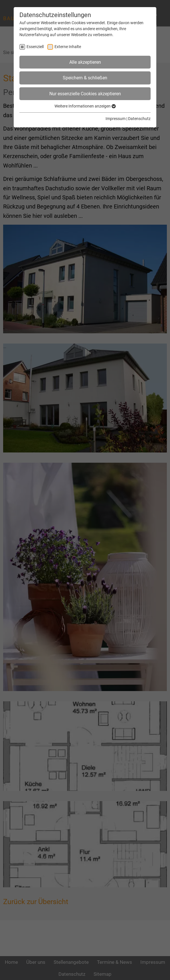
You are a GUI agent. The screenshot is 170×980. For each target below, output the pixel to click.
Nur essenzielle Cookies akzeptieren (85, 94)
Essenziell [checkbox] (35, 47)
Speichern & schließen (85, 78)
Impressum (116, 119)
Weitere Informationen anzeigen (85, 106)
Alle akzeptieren (85, 62)
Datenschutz (139, 119)
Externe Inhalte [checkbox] (68, 47)
